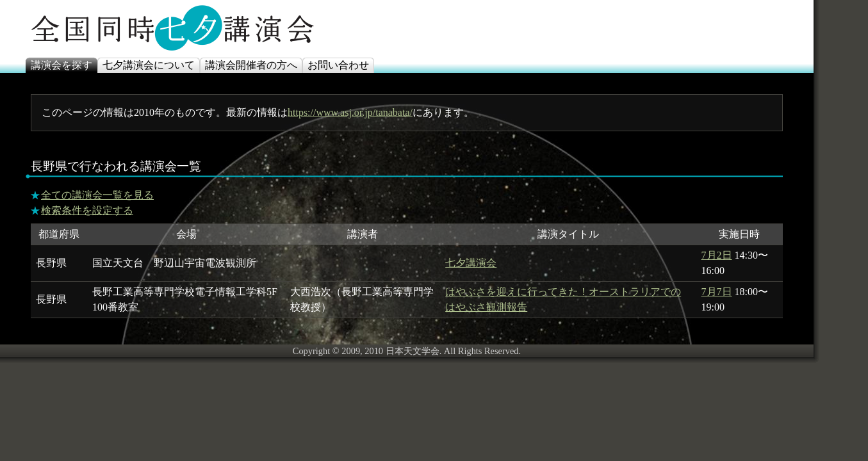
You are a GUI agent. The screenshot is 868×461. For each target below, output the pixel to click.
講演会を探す (61, 65)
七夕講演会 (471, 263)
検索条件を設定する (87, 210)
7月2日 (717, 255)
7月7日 (717, 292)
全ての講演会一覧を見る (97, 195)
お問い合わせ (338, 65)
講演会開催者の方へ (251, 65)
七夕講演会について (149, 65)
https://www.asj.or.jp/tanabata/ (350, 112)
